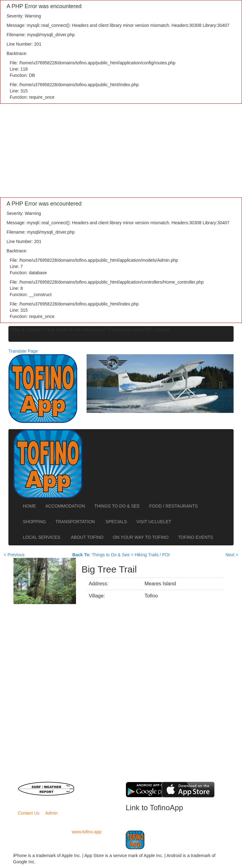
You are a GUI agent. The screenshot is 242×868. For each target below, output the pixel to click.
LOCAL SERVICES (42, 537)
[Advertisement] (121, 151)
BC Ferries (94, 785)
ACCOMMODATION (65, 506)
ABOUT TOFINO (87, 537)
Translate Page (23, 351)
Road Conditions (94, 791)
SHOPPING (34, 522)
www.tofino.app (87, 832)
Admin (52, 813)
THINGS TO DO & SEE (117, 506)
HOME (29, 506)
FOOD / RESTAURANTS (173, 506)
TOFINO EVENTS (196, 537)
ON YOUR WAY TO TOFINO (141, 537)
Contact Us (29, 813)
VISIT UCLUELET (154, 522)
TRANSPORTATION (76, 522)
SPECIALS (116, 522)
